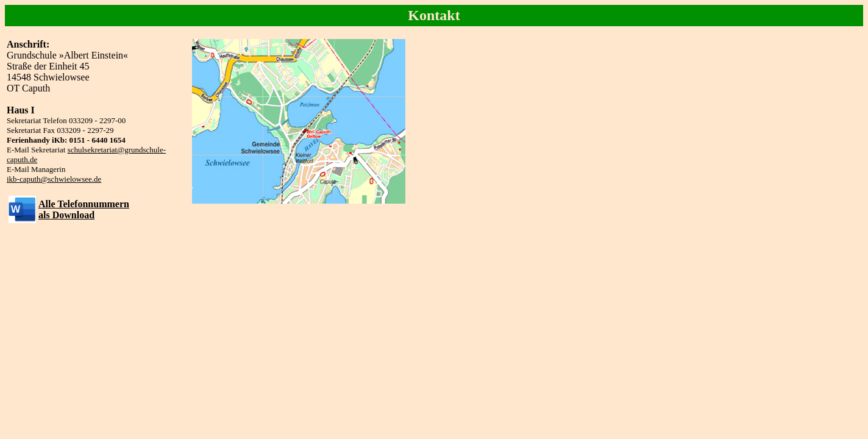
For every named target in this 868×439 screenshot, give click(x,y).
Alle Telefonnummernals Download (84, 209)
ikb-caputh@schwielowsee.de (54, 179)
